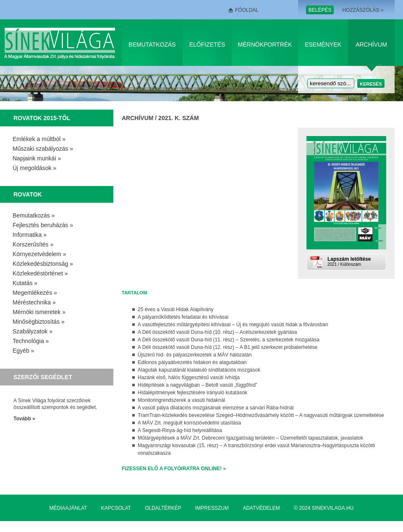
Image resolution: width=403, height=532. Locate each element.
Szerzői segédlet (43, 377)
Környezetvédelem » (39, 254)
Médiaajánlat (68, 508)
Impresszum (212, 508)
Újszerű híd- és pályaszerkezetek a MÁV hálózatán (195, 355)
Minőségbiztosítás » (39, 322)
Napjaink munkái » (37, 158)
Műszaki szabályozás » (43, 149)
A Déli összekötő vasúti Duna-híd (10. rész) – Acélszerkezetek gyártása (217, 332)
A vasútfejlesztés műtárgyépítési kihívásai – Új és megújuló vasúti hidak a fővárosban (233, 325)
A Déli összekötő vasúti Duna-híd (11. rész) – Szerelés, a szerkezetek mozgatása (229, 340)
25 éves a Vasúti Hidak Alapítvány (176, 309)
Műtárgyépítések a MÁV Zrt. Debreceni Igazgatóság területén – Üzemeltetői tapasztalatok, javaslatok (250, 438)
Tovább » (24, 419)
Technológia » (31, 341)
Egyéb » (23, 351)
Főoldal (247, 10)
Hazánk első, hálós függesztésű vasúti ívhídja (189, 377)
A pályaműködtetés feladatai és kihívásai (183, 317)
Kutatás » (25, 283)
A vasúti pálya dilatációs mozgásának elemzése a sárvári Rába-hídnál (216, 408)
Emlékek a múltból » (39, 139)
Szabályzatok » (33, 331)
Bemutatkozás (152, 45)
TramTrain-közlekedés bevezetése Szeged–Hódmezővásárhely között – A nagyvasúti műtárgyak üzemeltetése (261, 415)
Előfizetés (207, 45)
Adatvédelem (261, 508)
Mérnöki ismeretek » (39, 312)
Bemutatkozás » (34, 215)
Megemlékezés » (35, 293)
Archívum (371, 45)
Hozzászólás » (363, 10)
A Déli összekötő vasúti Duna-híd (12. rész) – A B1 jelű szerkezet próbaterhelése (228, 347)
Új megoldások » (34, 168)
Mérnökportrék (265, 45)
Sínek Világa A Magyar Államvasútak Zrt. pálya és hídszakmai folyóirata (61, 43)
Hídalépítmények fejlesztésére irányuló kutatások (192, 393)
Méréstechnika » (34, 302)
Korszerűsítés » (33, 244)
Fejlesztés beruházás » (43, 225)
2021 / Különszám (356, 261)
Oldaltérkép (163, 508)
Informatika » (30, 235)
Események (323, 45)
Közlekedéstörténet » (40, 273)
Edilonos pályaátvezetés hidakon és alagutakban (192, 362)
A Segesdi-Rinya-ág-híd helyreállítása (180, 430)
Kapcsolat (116, 508)
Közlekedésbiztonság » (43, 264)
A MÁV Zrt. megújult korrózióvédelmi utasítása (189, 423)
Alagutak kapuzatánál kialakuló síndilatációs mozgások (199, 370)
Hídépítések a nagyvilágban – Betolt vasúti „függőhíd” (198, 385)
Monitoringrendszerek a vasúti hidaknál (181, 400)
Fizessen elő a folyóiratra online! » (174, 469)
